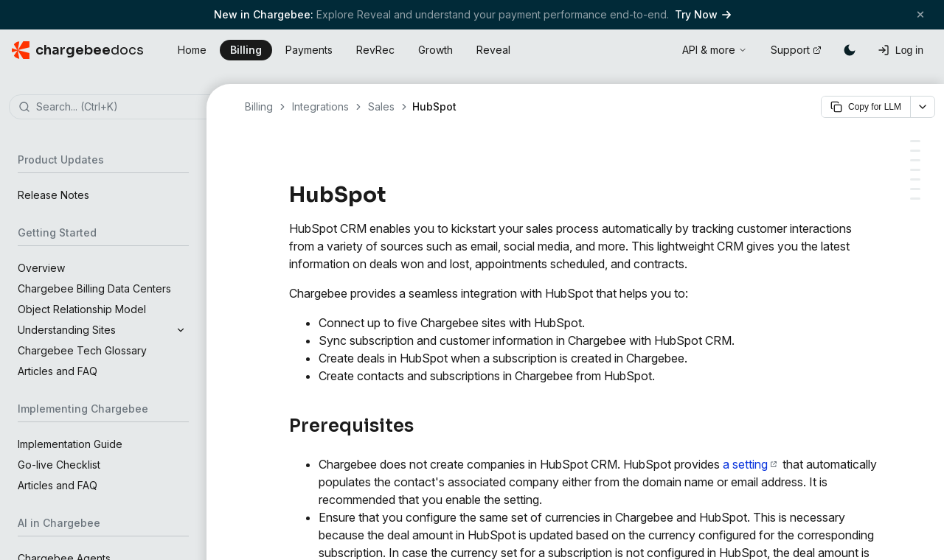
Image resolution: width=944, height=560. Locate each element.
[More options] (923, 107)
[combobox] (125, 108)
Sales (381, 106)
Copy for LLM (866, 107)
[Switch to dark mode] (850, 50)
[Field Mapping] (915, 170)
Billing (246, 50)
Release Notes (53, 195)
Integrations (320, 106)
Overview (41, 268)
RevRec (375, 50)
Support (796, 50)
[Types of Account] (915, 151)
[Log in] (900, 50)
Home (192, 50)
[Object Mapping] (915, 160)
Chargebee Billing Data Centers (94, 288)
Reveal (493, 50)
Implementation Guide (70, 444)
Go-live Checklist (59, 465)
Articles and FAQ (58, 371)
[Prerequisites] (915, 141)
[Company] (915, 189)
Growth (435, 50)
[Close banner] (920, 14)
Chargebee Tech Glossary (82, 350)
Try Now (703, 14)
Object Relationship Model (82, 309)
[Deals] (915, 199)
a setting (750, 464)
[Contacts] (915, 179)
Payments (309, 50)
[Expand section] (181, 330)
